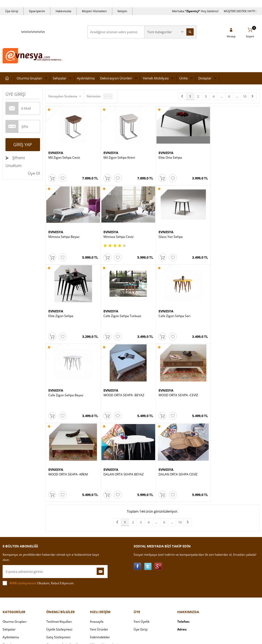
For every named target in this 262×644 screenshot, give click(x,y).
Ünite (184, 78)
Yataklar (9, 575)
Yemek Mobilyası (156, 78)
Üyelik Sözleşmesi (59, 544)
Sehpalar (60, 78)
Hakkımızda (63, 11)
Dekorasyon (11, 591)
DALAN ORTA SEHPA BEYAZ (122, 390)
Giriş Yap (23, 145)
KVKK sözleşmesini (23, 498)
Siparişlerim (37, 11)
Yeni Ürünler (99, 544)
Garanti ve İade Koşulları (64, 560)
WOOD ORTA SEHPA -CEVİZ (228, 312)
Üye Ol (34, 173)
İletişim (122, 11)
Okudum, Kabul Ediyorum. (38, 498)
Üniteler (8, 560)
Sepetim (96, 568)
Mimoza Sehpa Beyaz (224, 157)
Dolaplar (205, 78)
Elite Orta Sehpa (167, 157)
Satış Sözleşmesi (58, 552)
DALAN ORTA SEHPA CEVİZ (175, 390)
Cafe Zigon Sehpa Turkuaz (227, 234)
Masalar (9, 568)
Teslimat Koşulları (59, 536)
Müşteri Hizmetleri (94, 11)
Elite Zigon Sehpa (168, 234)
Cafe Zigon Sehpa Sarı (64, 312)
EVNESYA (56, 152)
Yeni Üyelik (142, 536)
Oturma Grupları (29, 78)
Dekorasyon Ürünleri (116, 78)
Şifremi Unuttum (15, 162)
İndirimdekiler (100, 552)
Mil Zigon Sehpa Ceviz (64, 157)
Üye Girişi (12, 11)
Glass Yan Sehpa (114, 234)
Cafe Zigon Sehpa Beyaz (119, 312)
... (221, 96)
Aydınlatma (86, 78)
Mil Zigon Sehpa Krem (117, 157)
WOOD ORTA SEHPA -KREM (68, 390)
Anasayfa (97, 536)
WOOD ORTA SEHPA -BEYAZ (176, 312)
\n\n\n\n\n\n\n (33, 48)
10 (245, 96)
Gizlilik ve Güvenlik (60, 568)
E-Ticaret (115, 637)
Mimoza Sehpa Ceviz (63, 234)
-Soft (104, 637)
